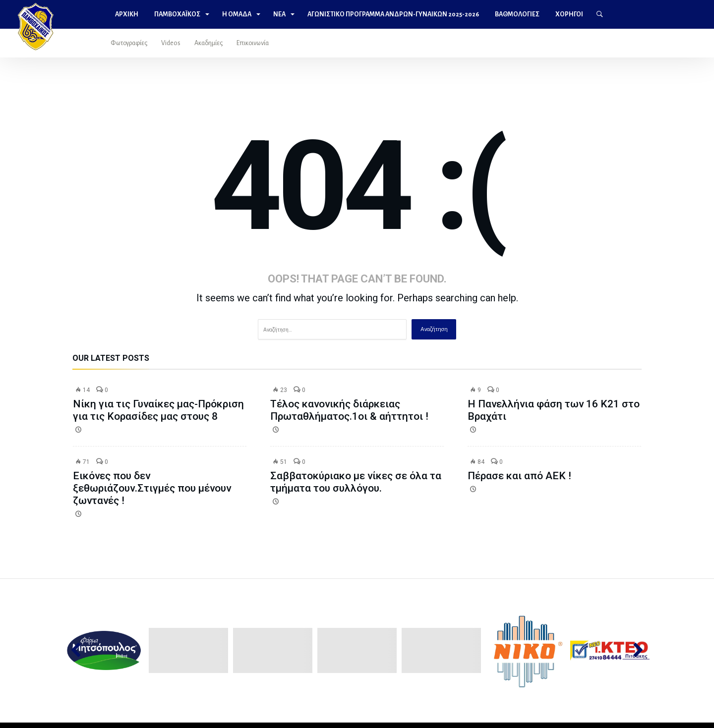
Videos (171, 43)
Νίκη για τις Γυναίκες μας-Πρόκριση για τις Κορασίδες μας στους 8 (158, 410)
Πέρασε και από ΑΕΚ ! (519, 476)
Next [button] (633, 651)
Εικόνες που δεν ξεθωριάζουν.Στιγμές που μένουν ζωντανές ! (152, 488)
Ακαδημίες (208, 43)
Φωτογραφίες (129, 43)
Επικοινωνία (253, 43)
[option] (105, 650)
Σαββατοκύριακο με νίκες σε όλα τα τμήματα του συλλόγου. (356, 482)
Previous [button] (81, 651)
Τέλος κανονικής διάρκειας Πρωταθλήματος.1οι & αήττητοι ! (349, 410)
